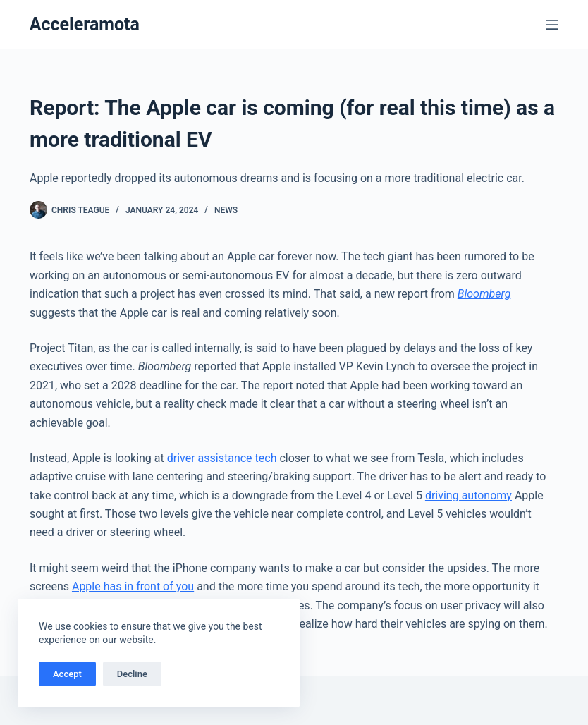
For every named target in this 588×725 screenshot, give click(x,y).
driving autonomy (468, 495)
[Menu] (552, 25)
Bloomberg (484, 294)
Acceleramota (85, 24)
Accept (67, 674)
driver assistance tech (222, 458)
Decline (132, 674)
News (226, 210)
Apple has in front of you (133, 586)
